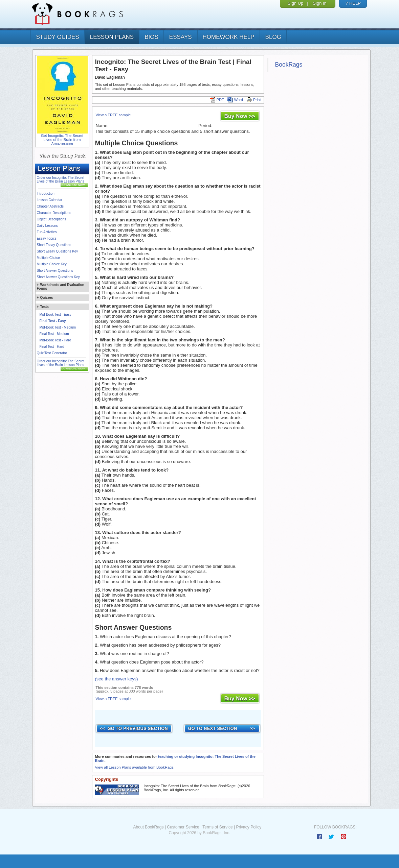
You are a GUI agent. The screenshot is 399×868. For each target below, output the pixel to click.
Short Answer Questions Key (58, 277)
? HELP (353, 3)
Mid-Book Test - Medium (58, 327)
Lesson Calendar (50, 200)
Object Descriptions (52, 219)
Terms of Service (217, 827)
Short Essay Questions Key (58, 251)
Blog (273, 37)
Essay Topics (47, 238)
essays (181, 37)
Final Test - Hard (52, 347)
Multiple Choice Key (52, 264)
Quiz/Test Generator (52, 353)
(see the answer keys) (117, 679)
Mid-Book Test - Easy (56, 315)
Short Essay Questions (54, 245)
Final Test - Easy (53, 321)
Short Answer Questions (55, 271)
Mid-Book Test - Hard (56, 340)
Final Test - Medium (54, 334)
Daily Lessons (47, 226)
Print (254, 100)
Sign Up (295, 3)
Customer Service (183, 827)
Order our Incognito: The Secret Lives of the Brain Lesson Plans (61, 179)
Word (235, 100)
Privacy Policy (249, 827)
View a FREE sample (113, 115)
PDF (217, 100)
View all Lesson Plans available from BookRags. (135, 767)
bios (151, 37)
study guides (58, 37)
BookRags (289, 65)
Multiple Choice (48, 258)
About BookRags (148, 827)
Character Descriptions (54, 213)
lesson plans (112, 37)
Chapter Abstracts (50, 206)
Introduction (46, 194)
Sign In (319, 3)
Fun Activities (47, 232)
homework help (229, 37)
